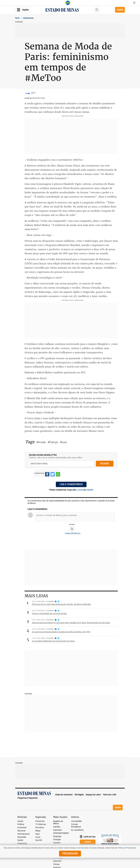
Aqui (37, 834)
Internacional (28, 18)
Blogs (38, 831)
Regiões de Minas (58, 822)
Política (21, 824)
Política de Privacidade (127, 848)
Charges (57, 839)
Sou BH (39, 840)
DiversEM (22, 837)
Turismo (57, 843)
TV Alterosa (41, 824)
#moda (41, 442)
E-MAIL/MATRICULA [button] (73, 533)
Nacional (21, 831)
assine (90, 490)
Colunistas (22, 843)
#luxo (63, 442)
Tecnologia (58, 858)
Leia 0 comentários (71, 484)
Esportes (57, 861)
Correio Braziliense (76, 826)
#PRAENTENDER (61, 833)
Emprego (57, 836)
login (80, 490)
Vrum (38, 837)
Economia (22, 828)
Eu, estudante (77, 830)
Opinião (57, 827)
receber (105, 464)
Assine (120, 10)
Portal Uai (40, 821)
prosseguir (70, 853)
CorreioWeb (76, 821)
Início (17, 18)
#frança (53, 442)
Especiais (57, 830)
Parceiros (40, 828)
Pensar (56, 864)
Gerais (20, 821)
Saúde (20, 840)
